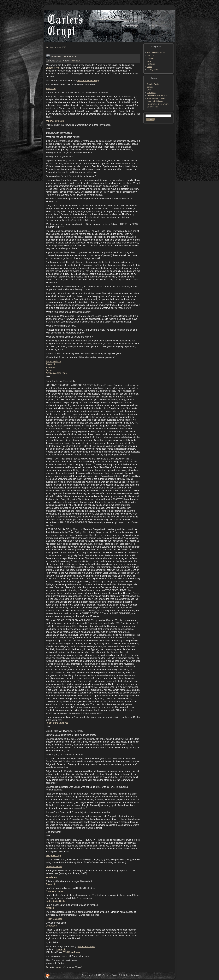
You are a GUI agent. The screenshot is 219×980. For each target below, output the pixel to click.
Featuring (150, 55)
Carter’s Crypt (53, 68)
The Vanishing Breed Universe (158, 104)
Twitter (49, 370)
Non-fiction (151, 64)
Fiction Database (54, 919)
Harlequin (61, 949)
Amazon (50, 908)
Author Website (53, 361)
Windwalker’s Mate (55, 121)
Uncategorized (152, 70)
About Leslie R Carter (155, 101)
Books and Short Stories (156, 53)
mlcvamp (75, 61)
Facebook (50, 364)
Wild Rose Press (72, 952)
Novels (149, 67)
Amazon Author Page (56, 373)
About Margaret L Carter (156, 98)
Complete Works (54, 866)
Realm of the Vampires (57, 723)
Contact (150, 87)
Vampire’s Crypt (53, 855)
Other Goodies (152, 107)
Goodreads (51, 926)
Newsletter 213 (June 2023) (64, 56)
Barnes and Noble (55, 891)
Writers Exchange (86, 946)
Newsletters (51, 877)
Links (149, 90)
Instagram (51, 367)
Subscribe (51, 89)
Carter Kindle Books (56, 901)
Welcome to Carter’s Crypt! (157, 95)
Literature (150, 58)
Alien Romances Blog (88, 80)
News (58, 967)
